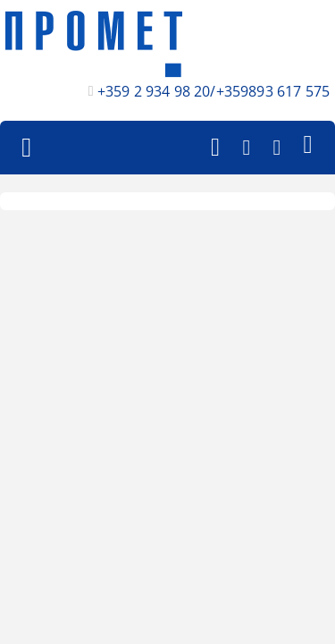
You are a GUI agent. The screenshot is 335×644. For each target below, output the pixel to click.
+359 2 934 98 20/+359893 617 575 (214, 91)
